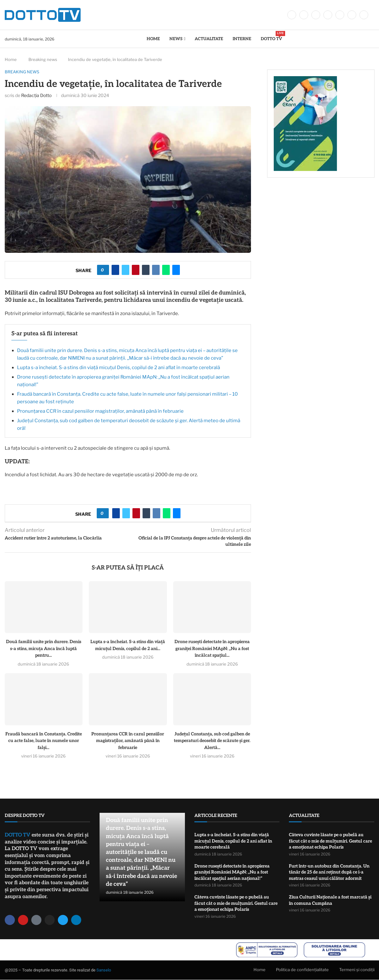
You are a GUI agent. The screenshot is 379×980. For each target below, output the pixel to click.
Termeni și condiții (357, 970)
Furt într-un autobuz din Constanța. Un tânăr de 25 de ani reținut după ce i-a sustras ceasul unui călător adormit (329, 872)
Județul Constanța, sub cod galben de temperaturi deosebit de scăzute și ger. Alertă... (212, 741)
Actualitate (209, 39)
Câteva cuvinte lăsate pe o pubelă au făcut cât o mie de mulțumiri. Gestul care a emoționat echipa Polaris (236, 903)
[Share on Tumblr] (146, 270)
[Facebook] (292, 15)
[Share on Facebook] (115, 270)
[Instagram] (316, 15)
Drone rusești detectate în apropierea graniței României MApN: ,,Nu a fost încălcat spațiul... (212, 649)
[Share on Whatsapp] (166, 270)
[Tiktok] (364, 15)
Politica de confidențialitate (302, 970)
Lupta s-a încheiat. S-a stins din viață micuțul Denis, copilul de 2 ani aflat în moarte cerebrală (119, 368)
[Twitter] (304, 15)
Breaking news (43, 59)
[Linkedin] (328, 15)
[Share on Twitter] (125, 270)
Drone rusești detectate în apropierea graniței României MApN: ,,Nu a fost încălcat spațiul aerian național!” (232, 872)
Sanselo (104, 970)
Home (153, 39)
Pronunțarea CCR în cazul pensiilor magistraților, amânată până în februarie (100, 411)
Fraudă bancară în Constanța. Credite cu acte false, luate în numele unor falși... (44, 741)
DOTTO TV (271, 36)
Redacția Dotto (36, 95)
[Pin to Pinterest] (136, 270)
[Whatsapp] (352, 15)
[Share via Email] (176, 270)
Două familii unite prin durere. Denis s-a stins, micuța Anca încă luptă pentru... (44, 649)
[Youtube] (340, 15)
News (176, 39)
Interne (242, 39)
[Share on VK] (156, 270)
